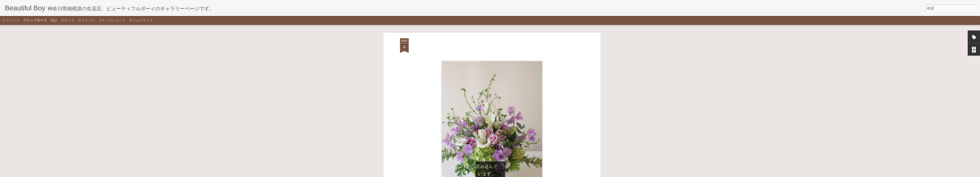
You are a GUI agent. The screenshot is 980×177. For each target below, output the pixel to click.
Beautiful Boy (515, 89)
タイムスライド (141, 20)
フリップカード (35, 20)
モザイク (68, 20)
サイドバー (86, 20)
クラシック (11, 20)
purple (493, 96)
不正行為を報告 (514, 174)
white (504, 96)
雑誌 (54, 20)
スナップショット (112, 20)
